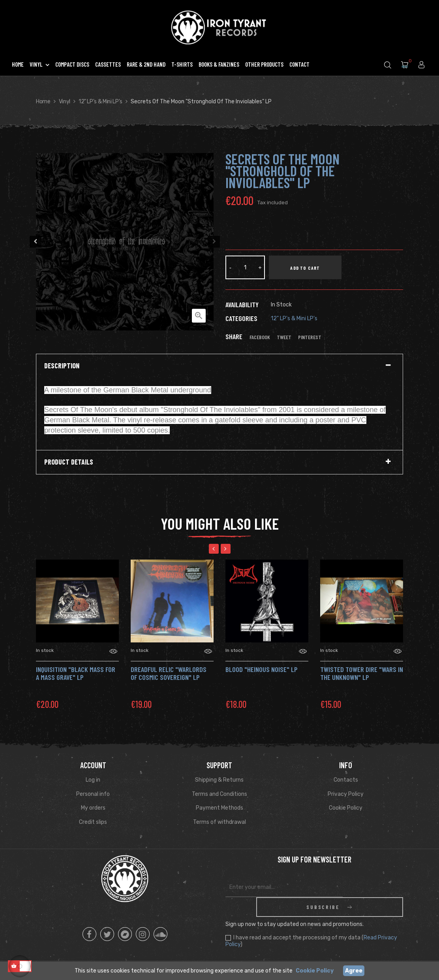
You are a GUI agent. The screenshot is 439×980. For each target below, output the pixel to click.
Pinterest (310, 337)
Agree (354, 971)
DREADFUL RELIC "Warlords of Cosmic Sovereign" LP (169, 673)
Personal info (93, 794)
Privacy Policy (346, 794)
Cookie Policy (346, 808)
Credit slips (93, 822)
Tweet (284, 337)
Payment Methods (219, 808)
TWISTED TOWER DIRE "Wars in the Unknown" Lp (362, 673)
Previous (34, 242)
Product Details (69, 462)
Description (62, 366)
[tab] (219, 366)
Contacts (346, 780)
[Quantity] (245, 267)
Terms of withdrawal (219, 822)
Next (216, 242)
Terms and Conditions (219, 794)
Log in (93, 780)
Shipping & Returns (219, 780)
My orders (93, 808)
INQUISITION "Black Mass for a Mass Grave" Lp (76, 673)
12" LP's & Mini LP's (294, 318)
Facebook (260, 337)
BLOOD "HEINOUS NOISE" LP (262, 669)
